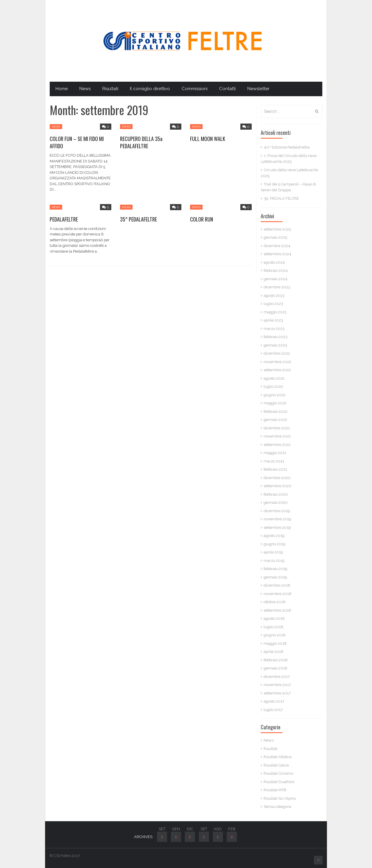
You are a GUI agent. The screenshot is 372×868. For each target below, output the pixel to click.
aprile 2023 (273, 320)
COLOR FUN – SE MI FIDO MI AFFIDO (77, 142)
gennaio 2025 (275, 237)
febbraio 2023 (276, 337)
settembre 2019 (277, 527)
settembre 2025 (277, 229)
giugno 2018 (275, 635)
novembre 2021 (277, 436)
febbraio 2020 (276, 494)
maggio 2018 (275, 643)
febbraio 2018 (276, 660)
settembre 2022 (277, 370)
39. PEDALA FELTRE (281, 198)
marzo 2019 (274, 561)
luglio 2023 (273, 304)
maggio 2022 (275, 403)
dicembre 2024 (277, 246)
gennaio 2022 (275, 420)
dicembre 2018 (277, 585)
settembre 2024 (277, 254)
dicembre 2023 (277, 287)
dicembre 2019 (277, 511)
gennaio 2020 (276, 502)
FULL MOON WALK (208, 139)
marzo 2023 (274, 329)
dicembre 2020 (277, 478)
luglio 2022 (273, 386)
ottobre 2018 (275, 602)
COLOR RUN (202, 219)
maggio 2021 (275, 453)
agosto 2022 (274, 378)
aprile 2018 (273, 652)
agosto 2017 (274, 701)
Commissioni (195, 89)
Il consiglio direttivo (150, 89)
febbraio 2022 (276, 411)
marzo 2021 (274, 461)
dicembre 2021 (277, 428)
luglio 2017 (273, 710)
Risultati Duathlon (279, 782)
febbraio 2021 (275, 469)
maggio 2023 (275, 312)
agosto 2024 (274, 262)
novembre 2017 (277, 685)
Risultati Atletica (278, 757)
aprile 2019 (273, 552)
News (85, 89)
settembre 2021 (277, 445)
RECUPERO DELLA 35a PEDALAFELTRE (141, 142)
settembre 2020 (278, 486)
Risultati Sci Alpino (280, 798)
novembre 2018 (278, 594)
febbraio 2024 (276, 270)
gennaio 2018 (276, 668)
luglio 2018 (273, 627)
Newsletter (258, 89)
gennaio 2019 (275, 577)
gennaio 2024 (276, 279)
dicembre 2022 (277, 353)
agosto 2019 (274, 536)
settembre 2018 (277, 610)
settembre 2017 (277, 693)
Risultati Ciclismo (278, 773)
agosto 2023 (274, 295)
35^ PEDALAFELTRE (138, 219)
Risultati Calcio (276, 765)
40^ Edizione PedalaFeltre (287, 147)
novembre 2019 (277, 519)
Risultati (110, 89)
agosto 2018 (274, 618)
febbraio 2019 (276, 569)
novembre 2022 (277, 362)
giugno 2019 (274, 544)
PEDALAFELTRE (64, 219)
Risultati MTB (275, 790)
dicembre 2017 (277, 677)
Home (62, 89)
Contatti (227, 89)
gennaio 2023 (275, 345)
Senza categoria (277, 807)
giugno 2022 (274, 395)
